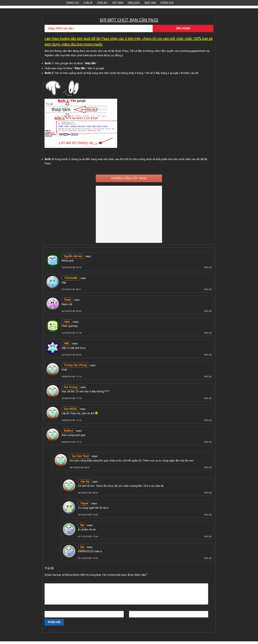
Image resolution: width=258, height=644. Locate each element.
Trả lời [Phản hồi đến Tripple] (208, 515)
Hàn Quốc (134, 3)
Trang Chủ (72, 3)
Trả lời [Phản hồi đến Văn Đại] (208, 493)
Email (133, 608)
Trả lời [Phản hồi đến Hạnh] (208, 333)
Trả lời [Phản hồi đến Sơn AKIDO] (208, 420)
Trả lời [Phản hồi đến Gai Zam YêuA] (208, 468)
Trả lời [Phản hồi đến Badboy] (208, 442)
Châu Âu (102, 3)
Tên (48, 608)
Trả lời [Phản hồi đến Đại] (208, 537)
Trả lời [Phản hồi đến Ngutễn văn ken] (208, 268)
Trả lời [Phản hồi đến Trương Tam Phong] (208, 377)
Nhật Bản (150, 3)
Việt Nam (118, 3)
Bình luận (50, 580)
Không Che (167, 3)
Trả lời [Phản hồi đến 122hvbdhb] (208, 289)
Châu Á (88, 3)
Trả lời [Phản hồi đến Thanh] (208, 311)
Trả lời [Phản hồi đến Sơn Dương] (208, 398)
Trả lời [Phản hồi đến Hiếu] (208, 355)
